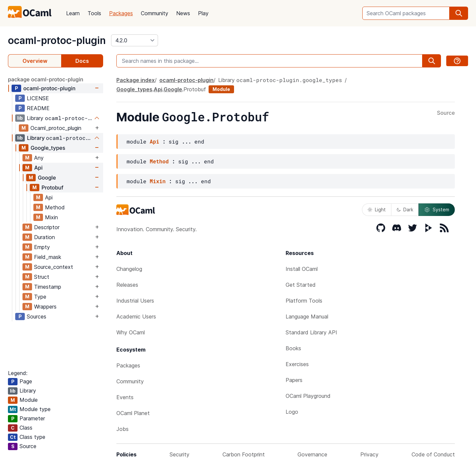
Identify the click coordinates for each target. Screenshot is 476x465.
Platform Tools (304, 301)
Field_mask (48, 257)
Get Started (301, 285)
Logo (292, 412)
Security (179, 454)
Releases (127, 285)
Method (55, 207)
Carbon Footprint (244, 454)
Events (125, 397)
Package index (136, 80)
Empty (42, 247)
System (437, 210)
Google (47, 178)
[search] (459, 13)
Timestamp (48, 287)
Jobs (122, 429)
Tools (94, 13)
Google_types (48, 148)
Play (203, 13)
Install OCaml (302, 269)
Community (155, 13)
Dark (405, 210)
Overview (35, 61)
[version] (135, 40)
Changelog (129, 269)
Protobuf (52, 188)
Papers (294, 380)
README (38, 108)
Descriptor (47, 227)
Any (39, 158)
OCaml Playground (308, 396)
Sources (37, 317)
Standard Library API (311, 332)
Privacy (369, 454)
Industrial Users (135, 301)
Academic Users (136, 317)
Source (446, 113)
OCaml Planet (133, 413)
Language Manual (307, 317)
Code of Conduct (433, 454)
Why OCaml (131, 332)
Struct (42, 277)
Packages (121, 13)
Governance (312, 454)
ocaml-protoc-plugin (57, 40)
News (183, 13)
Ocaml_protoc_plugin (56, 128)
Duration (44, 237)
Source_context (54, 267)
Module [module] (221, 89)
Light (377, 210)
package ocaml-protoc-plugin (46, 79)
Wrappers (45, 307)
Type (40, 297)
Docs (82, 61)
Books (293, 348)
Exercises (297, 364)
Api (38, 168)
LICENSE (38, 98)
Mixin (51, 217)
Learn (73, 13)
